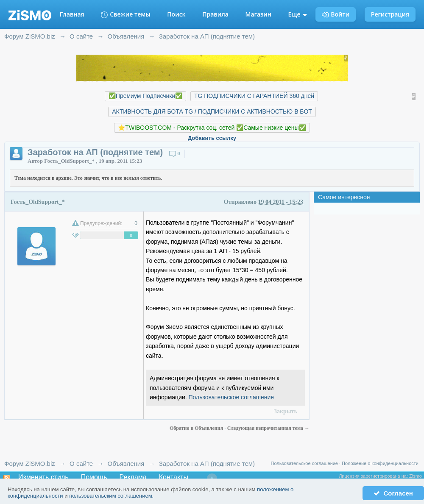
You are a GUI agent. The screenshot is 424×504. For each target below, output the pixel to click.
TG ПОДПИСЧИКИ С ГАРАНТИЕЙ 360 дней (254, 96)
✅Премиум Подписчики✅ (145, 96)
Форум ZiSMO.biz (30, 464)
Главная (72, 14)
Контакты (174, 477)
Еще (298, 14)
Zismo (416, 476)
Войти (336, 14)
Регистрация (390, 14)
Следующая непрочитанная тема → (268, 428)
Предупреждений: (101, 223)
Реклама (133, 477)
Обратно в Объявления (197, 428)
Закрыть (286, 411)
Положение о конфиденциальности (380, 463)
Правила (215, 14)
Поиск (176, 14)
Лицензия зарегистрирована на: (374, 476)
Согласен (393, 493)
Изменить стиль (43, 477)
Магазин (258, 14)
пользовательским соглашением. (111, 496)
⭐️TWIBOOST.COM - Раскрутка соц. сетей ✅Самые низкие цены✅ (212, 128)
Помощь (94, 477)
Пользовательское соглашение (232, 397)
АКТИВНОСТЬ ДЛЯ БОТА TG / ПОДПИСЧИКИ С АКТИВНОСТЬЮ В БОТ (212, 111)
